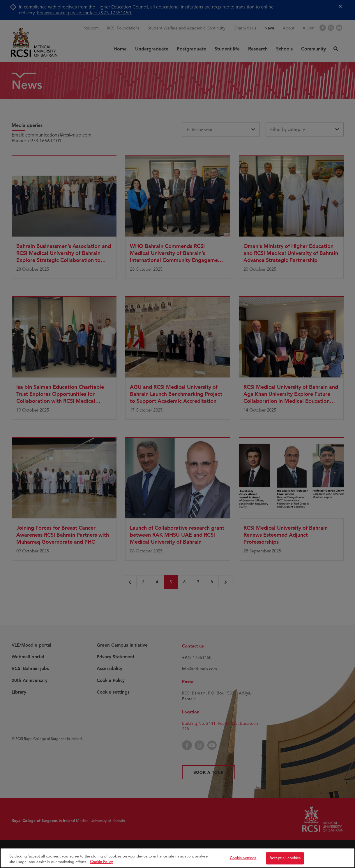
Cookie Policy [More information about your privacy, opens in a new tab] (101, 863)
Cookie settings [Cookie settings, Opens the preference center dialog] (243, 859)
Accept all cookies (285, 859)
